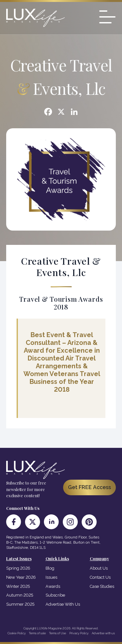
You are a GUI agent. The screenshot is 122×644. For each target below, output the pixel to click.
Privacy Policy (79, 633)
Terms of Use (58, 633)
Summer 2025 (20, 604)
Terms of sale (37, 633)
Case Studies (102, 586)
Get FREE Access (89, 487)
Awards (53, 586)
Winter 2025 (18, 586)
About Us (99, 568)
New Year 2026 (21, 577)
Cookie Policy (17, 633)
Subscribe (55, 595)
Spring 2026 (18, 568)
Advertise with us (103, 633)
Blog (50, 568)
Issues (51, 577)
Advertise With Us (63, 604)
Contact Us (100, 577)
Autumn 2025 (20, 595)
